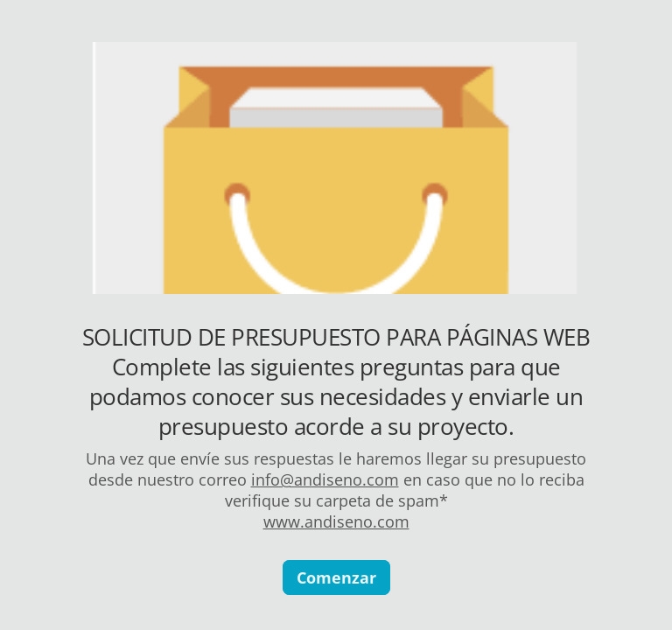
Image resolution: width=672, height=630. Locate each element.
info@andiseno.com (325, 479)
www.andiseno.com (336, 521)
